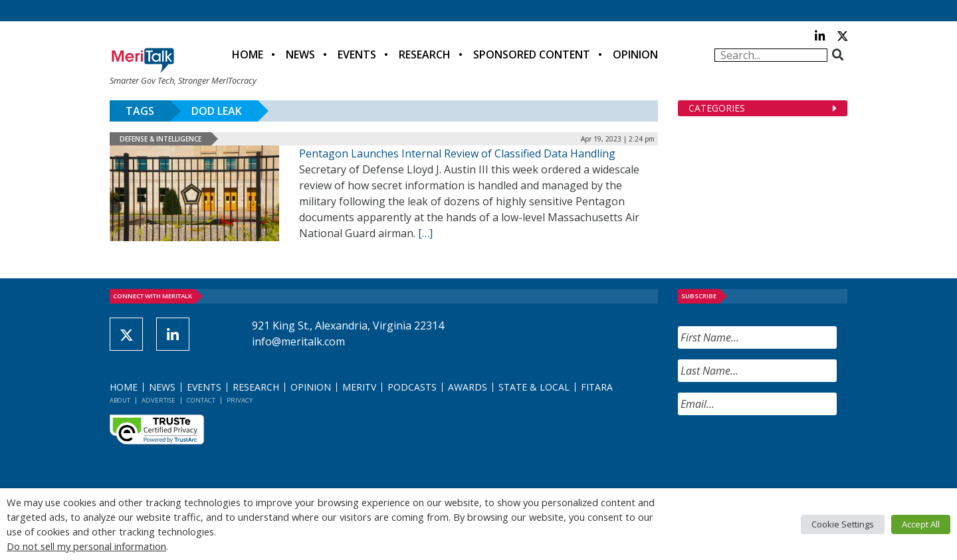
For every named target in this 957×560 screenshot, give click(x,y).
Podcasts (412, 387)
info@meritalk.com (298, 341)
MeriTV (359, 387)
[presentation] (779, 452)
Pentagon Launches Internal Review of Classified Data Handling (457, 153)
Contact (201, 400)
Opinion (635, 54)
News (300, 54)
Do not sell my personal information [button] (86, 546)
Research (425, 54)
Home (248, 54)
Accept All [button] (921, 524)
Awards (468, 387)
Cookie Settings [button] (843, 524)
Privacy (240, 400)
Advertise (159, 400)
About (120, 400)
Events (357, 54)
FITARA (597, 387)
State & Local (534, 387)
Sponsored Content (532, 54)
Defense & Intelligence (160, 139)
